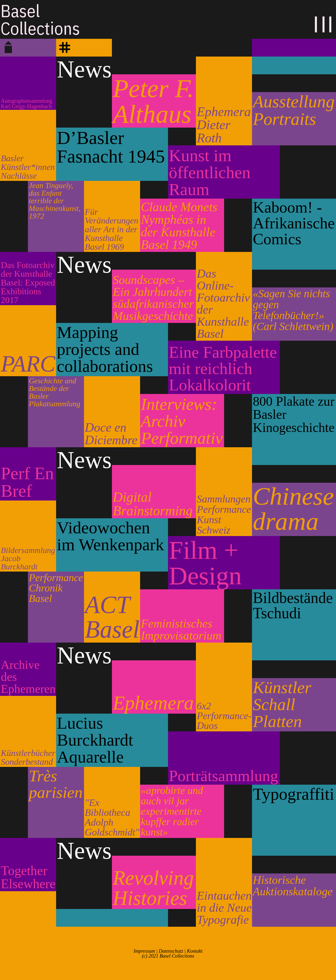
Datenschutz (171, 951)
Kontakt (195, 951)
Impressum (144, 951)
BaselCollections (40, 19)
